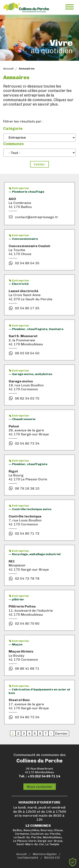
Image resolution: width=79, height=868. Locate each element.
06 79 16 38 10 (27, 488)
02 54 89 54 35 (27, 263)
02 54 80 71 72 (27, 533)
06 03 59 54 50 (27, 353)
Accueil (8, 69)
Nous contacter (40, 787)
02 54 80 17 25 (27, 308)
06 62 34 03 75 (27, 398)
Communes (13, 144)
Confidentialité (28, 858)
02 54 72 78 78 (27, 578)
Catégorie (13, 129)
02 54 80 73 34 (27, 443)
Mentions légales (45, 854)
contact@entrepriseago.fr (37, 217)
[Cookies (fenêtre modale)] (73, 862)
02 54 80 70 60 (27, 624)
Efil (57, 858)
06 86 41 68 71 (27, 669)
